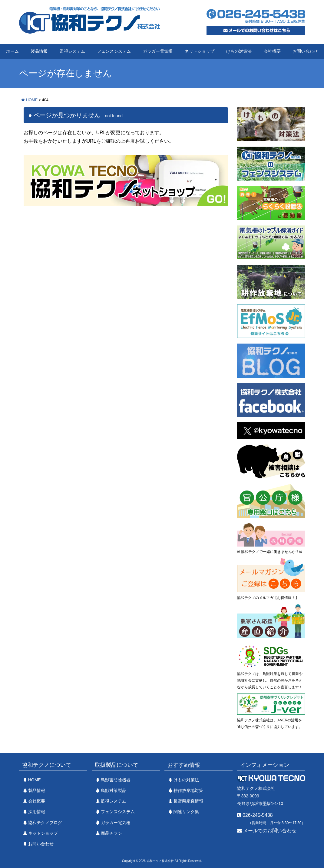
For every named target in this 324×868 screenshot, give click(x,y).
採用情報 (37, 812)
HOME (35, 780)
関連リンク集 (186, 812)
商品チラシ (111, 833)
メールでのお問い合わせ (267, 831)
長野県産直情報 (188, 801)
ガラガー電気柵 (158, 51)
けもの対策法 (239, 51)
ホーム (12, 51)
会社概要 (272, 51)
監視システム (72, 51)
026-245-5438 (255, 815)
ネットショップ (200, 51)
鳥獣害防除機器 (116, 780)
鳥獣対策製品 (114, 790)
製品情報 (39, 51)
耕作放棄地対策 (188, 790)
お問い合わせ (305, 51)
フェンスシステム (114, 51)
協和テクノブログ (45, 823)
